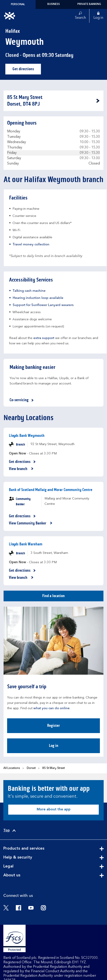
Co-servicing (22, 400)
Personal (18, 4)
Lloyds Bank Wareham (26, 544)
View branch (21, 469)
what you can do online (51, 708)
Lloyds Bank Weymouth (27, 436)
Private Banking (89, 4)
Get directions (27, 70)
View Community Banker (31, 523)
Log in (54, 746)
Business (54, 4)
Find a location (53, 596)
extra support (44, 338)
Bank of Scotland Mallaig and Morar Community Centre (51, 490)
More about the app (54, 809)
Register (53, 725)
